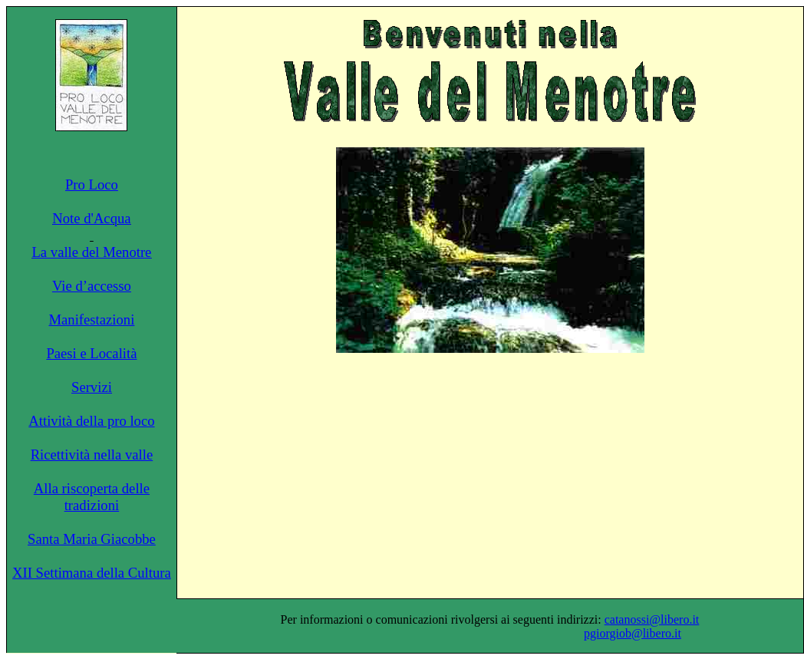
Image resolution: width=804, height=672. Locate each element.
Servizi (92, 387)
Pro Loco (92, 184)
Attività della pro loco (91, 421)
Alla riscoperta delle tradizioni (92, 497)
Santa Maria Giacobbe (92, 539)
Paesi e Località (91, 353)
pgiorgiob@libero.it (633, 633)
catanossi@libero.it (652, 619)
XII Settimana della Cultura (92, 573)
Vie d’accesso (92, 286)
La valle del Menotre (91, 252)
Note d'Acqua (91, 218)
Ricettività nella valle (92, 455)
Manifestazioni (91, 320)
